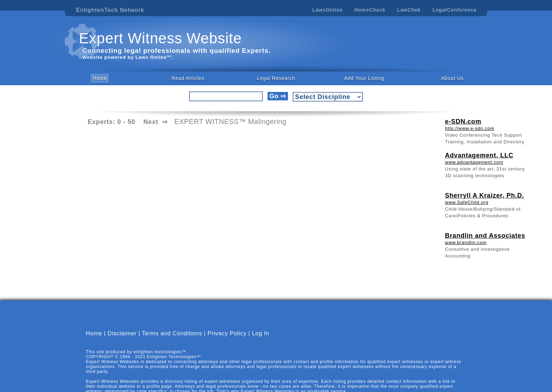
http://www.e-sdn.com (470, 128)
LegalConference (454, 10)
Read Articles (188, 78)
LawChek (409, 10)
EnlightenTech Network (110, 10)
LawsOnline (328, 10)
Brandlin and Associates (485, 236)
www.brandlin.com (466, 242)
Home (100, 78)
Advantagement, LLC (479, 155)
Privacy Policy (227, 333)
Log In (261, 333)
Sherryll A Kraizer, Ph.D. (485, 195)
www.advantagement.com (474, 162)
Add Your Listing (364, 78)
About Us (452, 78)
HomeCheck (370, 10)
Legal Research (276, 78)
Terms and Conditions (172, 333)
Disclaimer (122, 333)
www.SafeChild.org (467, 202)
